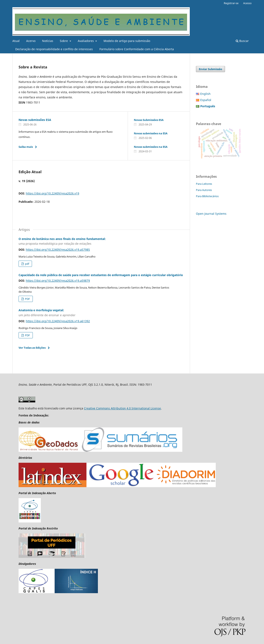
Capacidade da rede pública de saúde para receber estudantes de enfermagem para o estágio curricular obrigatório (101, 275)
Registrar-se (231, 3)
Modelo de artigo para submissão (127, 41)
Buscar (242, 41)
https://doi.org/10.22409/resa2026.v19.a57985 (58, 250)
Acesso (247, 3)
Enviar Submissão (210, 69)
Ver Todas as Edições (32, 348)
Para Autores (204, 190)
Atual (16, 41)
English (205, 94)
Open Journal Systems (211, 214)
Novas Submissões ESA (149, 120)
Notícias (48, 41)
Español (206, 100)
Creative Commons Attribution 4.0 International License (122, 408)
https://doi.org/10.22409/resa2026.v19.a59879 (58, 281)
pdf (27, 264)
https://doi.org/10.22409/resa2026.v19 (52, 193)
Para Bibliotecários (207, 196)
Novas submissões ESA (35, 120)
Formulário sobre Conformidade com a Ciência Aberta (137, 49)
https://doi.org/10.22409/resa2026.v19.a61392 (58, 321)
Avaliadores (86, 41)
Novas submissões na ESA (151, 133)
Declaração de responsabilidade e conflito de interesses (54, 49)
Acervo (31, 41)
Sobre (64, 41)
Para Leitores (204, 184)
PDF (27, 299)
